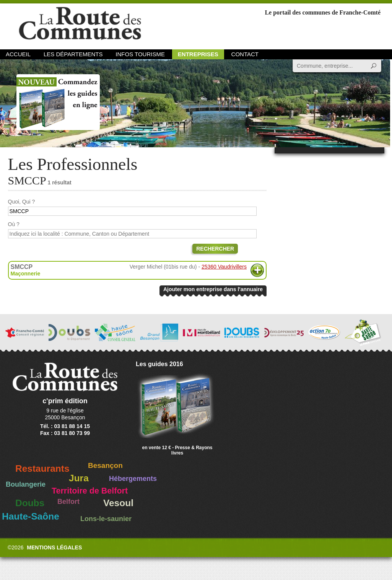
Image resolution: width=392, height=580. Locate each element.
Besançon (105, 465)
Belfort (68, 502)
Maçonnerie (26, 274)
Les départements (73, 54)
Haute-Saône (31, 516)
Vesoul (118, 503)
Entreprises (198, 54)
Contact (245, 54)
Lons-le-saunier (106, 519)
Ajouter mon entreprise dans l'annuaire (213, 289)
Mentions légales (54, 547)
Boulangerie (26, 484)
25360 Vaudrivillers (224, 267)
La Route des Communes (80, 25)
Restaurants (42, 468)
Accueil (18, 54)
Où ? (14, 224)
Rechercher (215, 249)
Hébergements (133, 479)
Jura (79, 478)
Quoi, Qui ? (22, 202)
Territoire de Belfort (90, 491)
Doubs (30, 503)
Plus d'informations (257, 270)
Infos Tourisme (140, 54)
